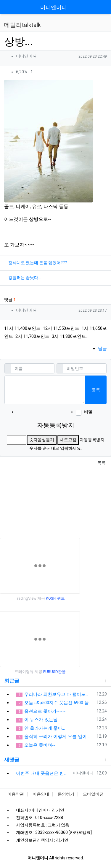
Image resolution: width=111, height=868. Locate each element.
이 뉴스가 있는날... (38, 720)
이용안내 (41, 794)
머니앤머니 (54, 7)
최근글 (12, 681)
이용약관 (16, 794)
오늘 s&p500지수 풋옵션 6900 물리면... (55, 703)
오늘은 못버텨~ (36, 745)
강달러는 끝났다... (25, 278)
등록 (96, 390)
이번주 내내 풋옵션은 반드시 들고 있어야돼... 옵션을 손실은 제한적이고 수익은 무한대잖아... (43, 773)
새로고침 (68, 440)
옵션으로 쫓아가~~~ (41, 711)
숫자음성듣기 (42, 440)
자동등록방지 (56, 425)
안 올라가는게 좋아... (40, 728)
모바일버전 (93, 794)
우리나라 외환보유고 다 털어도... (52, 694)
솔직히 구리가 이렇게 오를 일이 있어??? (55, 737)
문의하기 (66, 794)
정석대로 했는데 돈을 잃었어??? (38, 263)
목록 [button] (102, 463)
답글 (102, 349)
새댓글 (12, 760)
